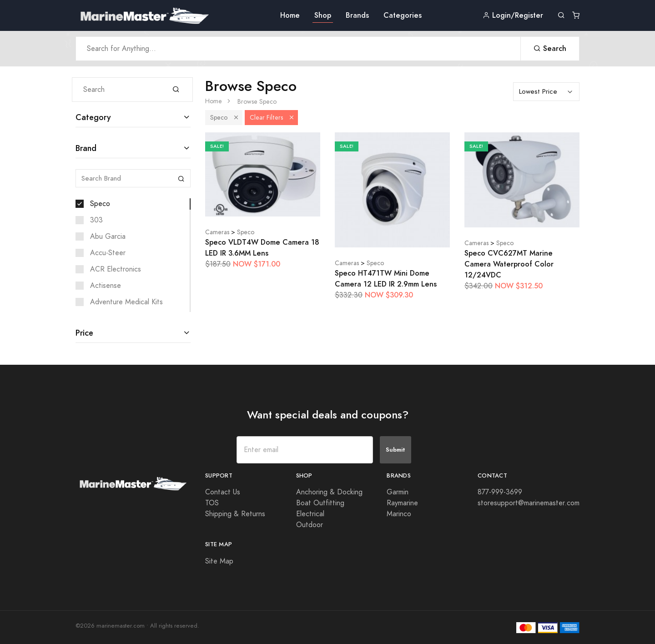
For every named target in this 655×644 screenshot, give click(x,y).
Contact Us (223, 492)
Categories (403, 15)
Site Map (219, 561)
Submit (396, 450)
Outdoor (310, 525)
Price (84, 333)
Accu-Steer (108, 253)
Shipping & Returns (235, 514)
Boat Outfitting (320, 503)
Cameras (217, 232)
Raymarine (402, 503)
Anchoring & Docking (329, 492)
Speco (100, 204)
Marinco (399, 514)
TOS (212, 503)
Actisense (106, 286)
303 (96, 220)
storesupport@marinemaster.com (529, 503)
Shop (323, 15)
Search (550, 48)
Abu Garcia (108, 236)
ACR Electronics (116, 269)
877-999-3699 (500, 492)
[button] (236, 118)
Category (93, 117)
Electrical (310, 514)
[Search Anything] (298, 49)
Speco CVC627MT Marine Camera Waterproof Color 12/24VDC (509, 264)
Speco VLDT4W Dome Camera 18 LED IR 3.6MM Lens (262, 248)
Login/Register (513, 15)
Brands (357, 15)
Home (290, 15)
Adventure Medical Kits (126, 302)
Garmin (398, 492)
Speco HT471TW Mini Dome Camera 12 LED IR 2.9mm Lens (386, 279)
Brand (86, 148)
